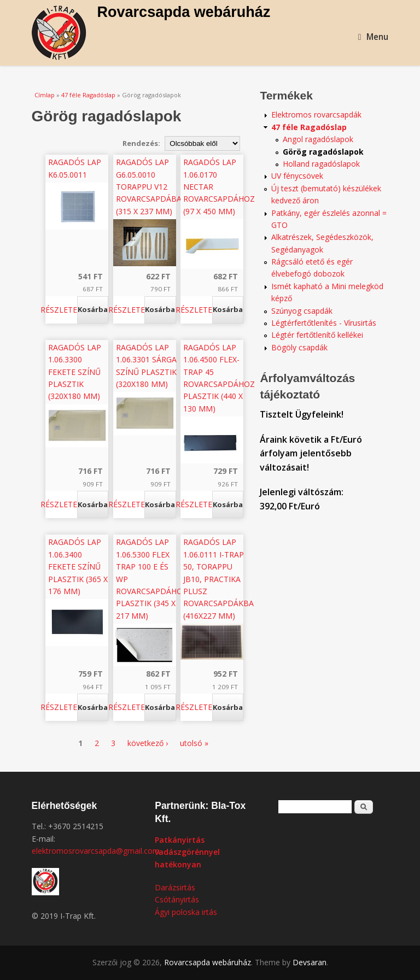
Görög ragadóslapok (323, 152)
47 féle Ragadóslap (88, 95)
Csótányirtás (177, 899)
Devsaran (310, 962)
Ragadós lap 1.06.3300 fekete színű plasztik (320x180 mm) (75, 372)
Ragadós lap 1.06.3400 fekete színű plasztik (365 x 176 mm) (78, 567)
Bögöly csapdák (299, 347)
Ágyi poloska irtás (186, 912)
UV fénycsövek (297, 176)
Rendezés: (142, 143)
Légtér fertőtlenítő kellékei (317, 335)
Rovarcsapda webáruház (184, 12)
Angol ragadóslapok (318, 139)
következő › (148, 743)
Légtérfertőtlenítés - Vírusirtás (324, 323)
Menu (374, 37)
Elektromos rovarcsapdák (316, 115)
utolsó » (194, 743)
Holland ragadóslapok (321, 164)
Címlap (45, 95)
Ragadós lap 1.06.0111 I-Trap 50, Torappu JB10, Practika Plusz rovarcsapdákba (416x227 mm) (218, 579)
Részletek (61, 310)
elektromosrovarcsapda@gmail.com (96, 851)
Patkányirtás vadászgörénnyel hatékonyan (187, 852)
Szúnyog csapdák (302, 311)
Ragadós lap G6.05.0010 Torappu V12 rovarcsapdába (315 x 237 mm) (149, 187)
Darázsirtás (175, 887)
